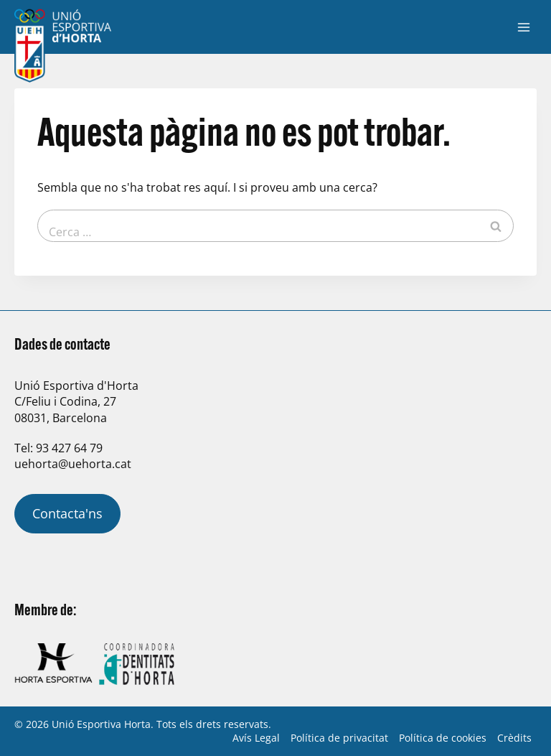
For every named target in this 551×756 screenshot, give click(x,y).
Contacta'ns (67, 513)
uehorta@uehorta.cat (73, 464)
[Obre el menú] (523, 27)
